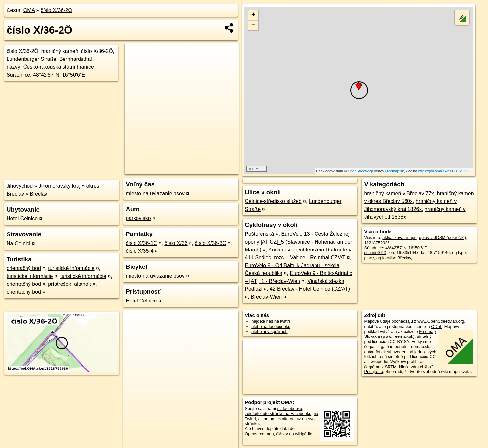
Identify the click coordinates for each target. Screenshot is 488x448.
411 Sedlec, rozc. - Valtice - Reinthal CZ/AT (295, 258)
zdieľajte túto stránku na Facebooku (278, 414)
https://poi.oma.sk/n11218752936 (445, 171)
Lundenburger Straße (31, 59)
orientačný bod (24, 268)
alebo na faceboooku (271, 327)
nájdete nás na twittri (271, 321)
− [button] (253, 26)
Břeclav (38, 194)
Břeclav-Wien (266, 297)
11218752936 (377, 243)
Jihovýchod (20, 186)
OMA (29, 10)
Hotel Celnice (22, 219)
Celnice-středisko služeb (273, 201)
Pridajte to (373, 372)
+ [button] (253, 15)
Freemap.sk (394, 171)
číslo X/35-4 (139, 251)
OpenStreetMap (360, 171)
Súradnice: (19, 75)
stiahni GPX (375, 253)
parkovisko (138, 218)
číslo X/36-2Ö (56, 10)
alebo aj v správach (269, 331)
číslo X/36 (176, 243)
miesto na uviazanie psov (155, 193)
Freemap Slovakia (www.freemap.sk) (400, 334)
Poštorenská (259, 234)
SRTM (391, 367)
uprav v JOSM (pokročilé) (443, 238)
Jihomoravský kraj (60, 186)
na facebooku (289, 409)
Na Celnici (18, 243)
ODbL (436, 327)
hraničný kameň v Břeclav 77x (399, 193)
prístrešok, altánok (70, 284)
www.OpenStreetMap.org (441, 321)
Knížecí (277, 250)
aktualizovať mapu (399, 238)
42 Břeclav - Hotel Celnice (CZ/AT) (310, 289)
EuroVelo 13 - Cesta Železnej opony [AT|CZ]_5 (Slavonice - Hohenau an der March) (298, 242)
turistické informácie (71, 268)
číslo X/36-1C (141, 243)
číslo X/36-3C (210, 243)
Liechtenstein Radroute (320, 250)
